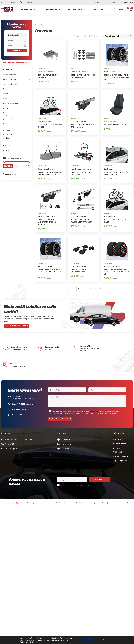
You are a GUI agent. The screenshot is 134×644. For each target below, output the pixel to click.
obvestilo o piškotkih (122, 485)
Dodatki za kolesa (97, 9)
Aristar (8, 108)
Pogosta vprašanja (126, 2)
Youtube (65, 448)
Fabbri (8, 131)
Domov (37, 25)
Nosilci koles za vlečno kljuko (81, 168)
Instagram (66, 444)
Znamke (114, 2)
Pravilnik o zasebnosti (122, 456)
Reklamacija (118, 452)
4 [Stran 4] (78, 288)
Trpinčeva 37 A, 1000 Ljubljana (20, 403)
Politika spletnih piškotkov (15, 502)
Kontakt (98, 2)
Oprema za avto (53, 9)
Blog (90, 2)
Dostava (116, 447)
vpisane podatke (93, 411)
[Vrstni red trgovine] (118, 36)
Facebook (66, 439)
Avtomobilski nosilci (30, 9)
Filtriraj (8, 166)
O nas (106, 2)
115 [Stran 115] (86, 288)
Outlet (83, 2)
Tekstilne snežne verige (112, 71)
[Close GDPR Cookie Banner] (112, 640)
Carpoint (9, 119)
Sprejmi (88, 640)
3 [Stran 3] (75, 288)
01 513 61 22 (28, 2)
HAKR (8, 138)
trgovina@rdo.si (11, 2)
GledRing (9, 134)
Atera (7, 112)
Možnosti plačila (120, 443)
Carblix (8, 116)
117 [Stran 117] (96, 288)
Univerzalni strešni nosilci (80, 121)
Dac (7, 127)
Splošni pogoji (119, 439)
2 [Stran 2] (71, 288)
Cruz (7, 123)
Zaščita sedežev (110, 121)
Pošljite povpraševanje (16, 325)
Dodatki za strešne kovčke (80, 71)
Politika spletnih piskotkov (29, 642)
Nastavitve (102, 640)
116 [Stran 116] (91, 288)
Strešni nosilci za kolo (45, 121)
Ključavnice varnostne (45, 71)
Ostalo (6, 98)
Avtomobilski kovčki (75, 9)
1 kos (7, 150)
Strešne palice (109, 168)
